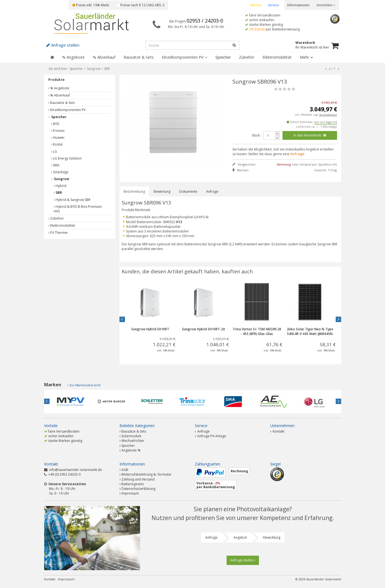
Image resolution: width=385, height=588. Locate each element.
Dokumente (188, 191)
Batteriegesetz (133, 484)
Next (338, 319)
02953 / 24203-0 (205, 21)
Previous (122, 319)
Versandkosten (328, 115)
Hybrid (60, 186)
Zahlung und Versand (138, 479)
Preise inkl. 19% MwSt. (91, 5)
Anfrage (212, 191)
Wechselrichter (133, 441)
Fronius (58, 131)
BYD (55, 124)
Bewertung (162, 191)
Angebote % (131, 450)
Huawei (58, 137)
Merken (240, 170)
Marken (256, 5)
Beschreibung (134, 191)
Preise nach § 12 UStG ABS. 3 (141, 5)
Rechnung (239, 471)
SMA (55, 165)
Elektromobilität (277, 57)
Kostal (57, 144)
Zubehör (247, 57)
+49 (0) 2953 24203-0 (64, 474)
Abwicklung (272, 537)
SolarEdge (60, 172)
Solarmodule (131, 436)
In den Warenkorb (310, 135)
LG (54, 151)
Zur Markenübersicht (85, 385)
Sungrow (60, 179)
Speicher (223, 57)
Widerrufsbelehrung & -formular (146, 474)
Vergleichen (244, 164)
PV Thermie (58, 233)
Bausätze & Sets (139, 57)
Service (273, 5)
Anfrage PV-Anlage (210, 436)
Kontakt (277, 431)
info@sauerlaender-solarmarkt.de (75, 470)
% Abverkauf (104, 57)
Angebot (240, 537)
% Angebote (73, 57)
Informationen (298, 5)
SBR (58, 193)
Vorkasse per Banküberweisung (216, 485)
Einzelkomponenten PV (185, 57)
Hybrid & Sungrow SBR (72, 200)
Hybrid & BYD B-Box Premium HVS (78, 209)
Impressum (130, 493)
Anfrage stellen (243, 560)
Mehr (306, 57)
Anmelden (326, 5)
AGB (125, 470)
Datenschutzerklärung (138, 489)
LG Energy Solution (66, 158)
